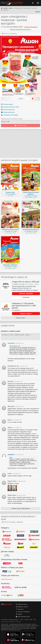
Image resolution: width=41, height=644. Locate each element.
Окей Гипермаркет (7, 536)
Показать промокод (26, 294)
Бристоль (34, 539)
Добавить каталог (22, 607)
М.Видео (21, 563)
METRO (34, 532)
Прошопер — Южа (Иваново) (12, 3)
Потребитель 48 (15, 346)
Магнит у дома (34, 536)
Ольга (10, 422)
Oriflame (21, 587)
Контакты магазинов (23, 612)
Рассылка (20, 609)
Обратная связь (21, 604)
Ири (11, 457)
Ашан (11, 8)
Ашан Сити (21, 543)
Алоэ (21, 595)
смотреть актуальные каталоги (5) (20, 29)
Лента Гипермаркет (21, 536)
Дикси (21, 532)
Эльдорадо (7, 563)
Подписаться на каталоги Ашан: (12, 119)
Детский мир (7, 555)
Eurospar (21, 539)
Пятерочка (7, 532)
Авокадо (34, 547)
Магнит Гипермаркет (7, 539)
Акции (5, 8)
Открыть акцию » (26, 314)
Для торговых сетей (23, 617)
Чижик (21, 547)
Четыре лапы (7, 579)
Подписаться (20, 126)
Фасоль (7, 547)
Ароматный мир (34, 543)
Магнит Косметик (7, 587)
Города (19, 614)
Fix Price (7, 571)
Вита (7, 595)
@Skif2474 (11, 455)
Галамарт (21, 571)
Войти (38, 12)
